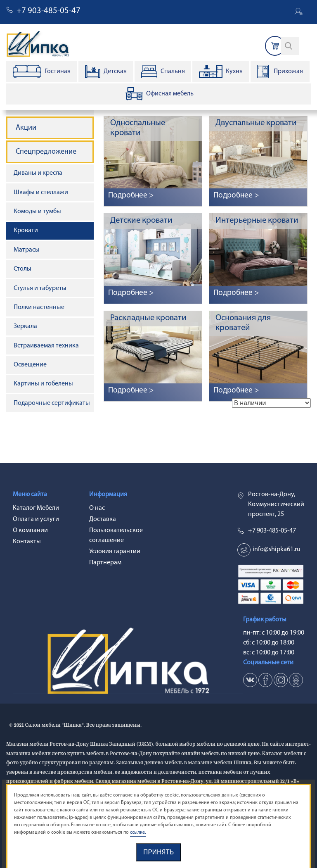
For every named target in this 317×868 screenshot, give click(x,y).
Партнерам (105, 563)
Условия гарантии (115, 552)
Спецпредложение (46, 152)
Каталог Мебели (36, 508)
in (281, 680)
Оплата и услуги (36, 519)
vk (250, 680)
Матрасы (27, 250)
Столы (22, 269)
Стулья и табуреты (40, 288)
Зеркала (25, 326)
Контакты (27, 542)
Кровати (26, 231)
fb (265, 680)
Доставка (103, 519)
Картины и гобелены (43, 384)
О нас (97, 508)
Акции (26, 128)
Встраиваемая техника (46, 346)
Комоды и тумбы (37, 212)
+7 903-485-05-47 (48, 11)
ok (296, 680)
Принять (158, 852)
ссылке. (138, 832)
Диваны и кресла (38, 173)
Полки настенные (39, 307)
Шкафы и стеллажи (41, 193)
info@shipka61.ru (277, 549)
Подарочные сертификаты (52, 403)
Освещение (30, 365)
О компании (30, 530)
